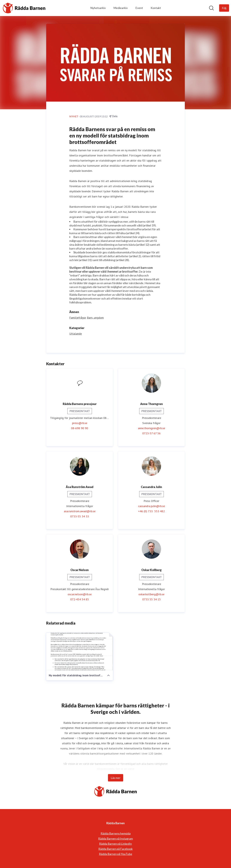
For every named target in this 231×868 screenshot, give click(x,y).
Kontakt (156, 8)
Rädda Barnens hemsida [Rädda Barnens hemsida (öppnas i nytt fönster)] (116, 833)
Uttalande (76, 334)
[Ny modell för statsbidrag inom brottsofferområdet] (80, 651)
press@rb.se (80, 423)
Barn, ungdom (95, 318)
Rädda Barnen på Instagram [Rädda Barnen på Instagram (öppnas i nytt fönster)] (116, 839)
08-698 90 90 (80, 428)
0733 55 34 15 (152, 599)
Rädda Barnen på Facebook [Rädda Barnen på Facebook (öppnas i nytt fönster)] (116, 849)
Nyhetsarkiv (98, 8)
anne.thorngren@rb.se (152, 428)
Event (139, 8)
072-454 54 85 (80, 599)
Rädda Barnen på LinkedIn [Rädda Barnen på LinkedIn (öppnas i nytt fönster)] (116, 844)
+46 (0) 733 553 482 (151, 511)
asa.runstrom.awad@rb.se (80, 511)
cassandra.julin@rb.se (152, 506)
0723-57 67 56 (151, 433)
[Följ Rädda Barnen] (224, 8)
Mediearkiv (121, 8)
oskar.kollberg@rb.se (151, 594)
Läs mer (116, 778)
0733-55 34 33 (80, 516)
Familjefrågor (78, 318)
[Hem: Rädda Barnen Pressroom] (24, 8)
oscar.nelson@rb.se (80, 594)
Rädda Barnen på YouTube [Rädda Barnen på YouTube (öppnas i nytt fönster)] (116, 854)
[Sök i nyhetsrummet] (211, 8)
